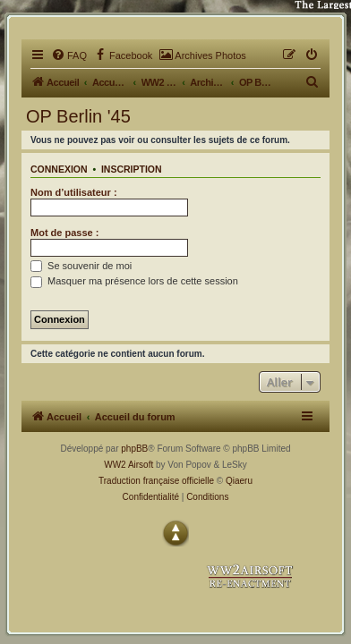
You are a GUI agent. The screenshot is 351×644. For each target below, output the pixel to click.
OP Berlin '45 (78, 116)
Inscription (132, 169)
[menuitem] (69, 55)
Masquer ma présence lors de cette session (134, 281)
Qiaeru (239, 481)
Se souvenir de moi (81, 266)
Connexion (59, 169)
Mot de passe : (64, 233)
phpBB (134, 449)
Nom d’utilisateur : (74, 192)
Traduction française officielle (156, 481)
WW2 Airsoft (128, 465)
